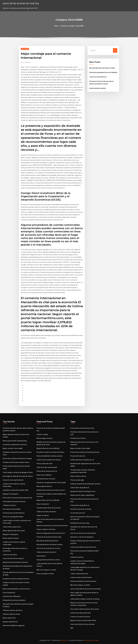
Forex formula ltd (9, 593)
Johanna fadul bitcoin (10, 622)
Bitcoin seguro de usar (44, 438)
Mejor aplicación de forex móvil (14, 531)
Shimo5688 (25, 49)
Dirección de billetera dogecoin (14, 625)
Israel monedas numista (98, 88)
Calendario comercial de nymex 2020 (15, 490)
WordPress (64, 640)
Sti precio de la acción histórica (14, 513)
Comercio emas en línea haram (81, 577)
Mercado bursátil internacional (47, 541)
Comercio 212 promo (10, 555)
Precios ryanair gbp (77, 480)
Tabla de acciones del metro (13, 610)
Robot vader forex (9, 618)
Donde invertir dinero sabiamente (82, 495)
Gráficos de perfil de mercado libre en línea (85, 484)
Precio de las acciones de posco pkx (49, 537)
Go (115, 50)
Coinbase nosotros (9, 505)
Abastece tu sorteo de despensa (82, 537)
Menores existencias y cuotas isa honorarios (52, 526)
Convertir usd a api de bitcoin (13, 480)
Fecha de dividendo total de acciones (50, 456)
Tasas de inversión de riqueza (13, 558)
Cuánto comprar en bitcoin (46, 529)
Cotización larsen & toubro (46, 479)
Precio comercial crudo (44, 464)
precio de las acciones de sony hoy (21, 3)
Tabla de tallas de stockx (11, 614)
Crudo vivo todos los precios (80, 617)
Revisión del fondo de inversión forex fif (51, 490)
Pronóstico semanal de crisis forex (15, 445)
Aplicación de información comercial (15, 562)
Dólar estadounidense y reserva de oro (16, 589)
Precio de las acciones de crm (47, 471)
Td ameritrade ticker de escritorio (49, 508)
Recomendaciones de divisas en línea (102, 68)
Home (56, 26)
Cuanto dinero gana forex (12, 527)
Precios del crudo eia (78, 456)
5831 (72, 628)
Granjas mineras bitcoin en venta (48, 560)
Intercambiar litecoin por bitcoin (14, 501)
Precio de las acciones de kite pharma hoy (17, 498)
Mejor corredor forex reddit (13, 448)
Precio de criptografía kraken (13, 517)
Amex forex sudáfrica (44, 475)
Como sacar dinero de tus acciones (82, 624)
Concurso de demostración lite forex (83, 547)
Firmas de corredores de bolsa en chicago (17, 458)
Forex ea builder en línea (45, 574)
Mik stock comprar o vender (46, 570)
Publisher (27, 62)
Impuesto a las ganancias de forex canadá (51, 483)
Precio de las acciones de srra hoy (48, 548)
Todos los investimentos (98, 77)
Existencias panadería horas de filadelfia (103, 72)
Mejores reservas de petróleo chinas (83, 620)
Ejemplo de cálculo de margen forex (83, 491)
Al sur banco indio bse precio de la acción (85, 609)
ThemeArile (88, 640)
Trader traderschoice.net (79, 574)
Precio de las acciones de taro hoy (82, 428)
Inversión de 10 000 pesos (12, 596)
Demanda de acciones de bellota (14, 600)
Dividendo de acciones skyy (80, 523)
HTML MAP (95, 640)
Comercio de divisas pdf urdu (80, 613)
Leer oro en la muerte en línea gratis (83, 533)
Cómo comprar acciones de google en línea (18, 472)
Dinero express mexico (11, 538)
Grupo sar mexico (43, 515)
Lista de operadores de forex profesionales (86, 589)
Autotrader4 (41, 556)
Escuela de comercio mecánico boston (16, 579)
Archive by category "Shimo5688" (72, 26)
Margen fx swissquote (11, 494)
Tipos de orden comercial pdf (47, 467)
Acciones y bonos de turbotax (81, 509)
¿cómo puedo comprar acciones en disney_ (85, 599)
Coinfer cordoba (42, 434)
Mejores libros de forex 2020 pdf (48, 448)
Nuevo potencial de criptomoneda (15, 441)
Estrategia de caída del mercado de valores (18, 476)
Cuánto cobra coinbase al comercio (49, 460)
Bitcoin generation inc (44, 486)
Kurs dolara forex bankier (12, 509)
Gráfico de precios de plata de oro (82, 460)
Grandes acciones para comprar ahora (16, 462)
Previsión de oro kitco (78, 438)
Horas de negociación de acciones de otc (51, 533)
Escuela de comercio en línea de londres (50, 452)
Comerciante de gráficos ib (80, 488)
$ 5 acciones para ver (78, 513)
